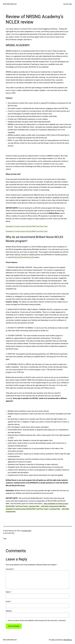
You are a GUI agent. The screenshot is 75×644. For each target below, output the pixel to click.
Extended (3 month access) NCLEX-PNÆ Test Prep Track (27, 226)
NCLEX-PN (30, 257)
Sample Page (68, 4)
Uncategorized (26, 531)
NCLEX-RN (19, 257)
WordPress (68, 640)
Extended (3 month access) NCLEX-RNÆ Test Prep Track (27, 231)
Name (9, 592)
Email (8, 601)
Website (9, 611)
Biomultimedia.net (10, 4)
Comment (10, 569)
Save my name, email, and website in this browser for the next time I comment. (37, 620)
